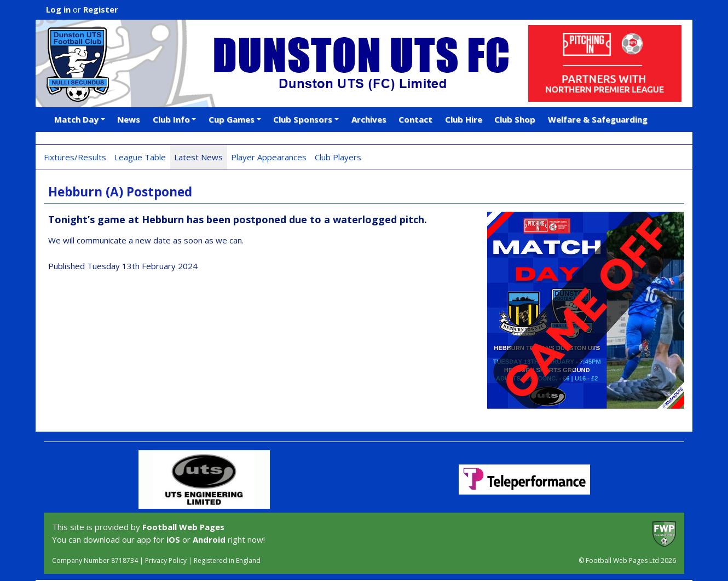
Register (101, 9)
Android (209, 539)
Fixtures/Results (75, 157)
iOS (173, 539)
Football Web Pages (183, 527)
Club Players (338, 157)
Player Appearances (269, 157)
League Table (140, 157)
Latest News (198, 157)
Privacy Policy (166, 560)
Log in (58, 9)
